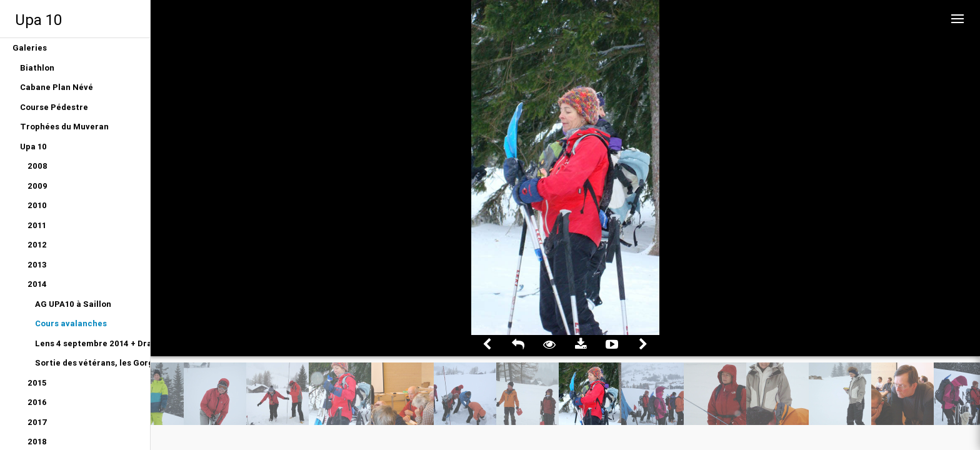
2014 (37, 284)
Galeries (30, 48)
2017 (37, 422)
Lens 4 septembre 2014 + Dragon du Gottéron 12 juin (92, 343)
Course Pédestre (54, 107)
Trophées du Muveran (64, 127)
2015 (37, 383)
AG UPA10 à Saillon (73, 304)
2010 (37, 205)
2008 (37, 166)
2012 (37, 245)
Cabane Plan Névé (57, 87)
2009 (37, 186)
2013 (37, 265)
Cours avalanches (71, 323)
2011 (37, 225)
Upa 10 (38, 20)
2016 (37, 402)
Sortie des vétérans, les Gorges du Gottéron (92, 363)
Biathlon (37, 68)
